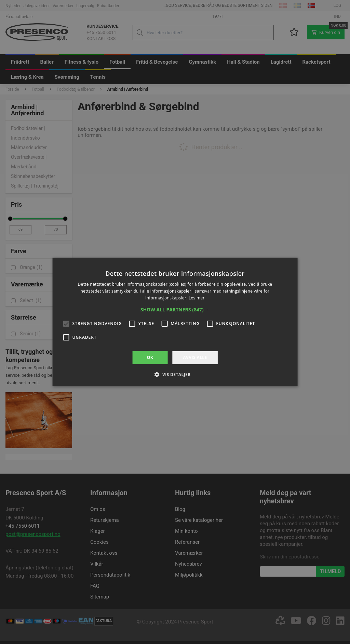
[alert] (175, 322)
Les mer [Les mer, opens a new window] (197, 298)
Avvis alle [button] (195, 357)
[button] (175, 310)
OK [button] (150, 357)
